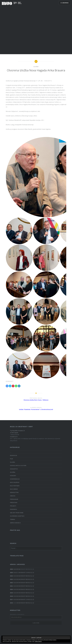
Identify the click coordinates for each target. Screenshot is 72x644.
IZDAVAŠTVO (14, 469)
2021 (11, 586)
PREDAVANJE (14, 499)
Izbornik (65, 3)
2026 (11, 569)
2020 (11, 589)
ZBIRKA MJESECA (15, 523)
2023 (11, 579)
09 (28, 573)
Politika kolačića (38, 641)
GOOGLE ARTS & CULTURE (18, 466)
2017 (11, 599)
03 (18, 569)
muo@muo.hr (14, 437)
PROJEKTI (13, 506)
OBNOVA (13, 496)
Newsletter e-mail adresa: (17, 614)
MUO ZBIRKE (14, 489)
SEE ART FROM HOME (17, 513)
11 (32, 573)
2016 (11, 603)
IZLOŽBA (36, 67)
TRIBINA (13, 519)
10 (30, 573)
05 (21, 573)
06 (23, 573)
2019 (11, 593)
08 (26, 576)
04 (19, 569)
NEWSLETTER (14, 492)
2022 (11, 583)
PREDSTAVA (14, 503)
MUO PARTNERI (15, 486)
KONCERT (13, 476)
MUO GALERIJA (15, 482)
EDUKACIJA (14, 455)
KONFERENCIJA (15, 479)
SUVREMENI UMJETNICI (17, 516)
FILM (11, 459)
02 (16, 569)
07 (25, 573)
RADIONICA (14, 509)
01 (14, 569)
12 (33, 573)
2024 (11, 576)
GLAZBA (13, 462)
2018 (11, 596)
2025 (11, 573)
